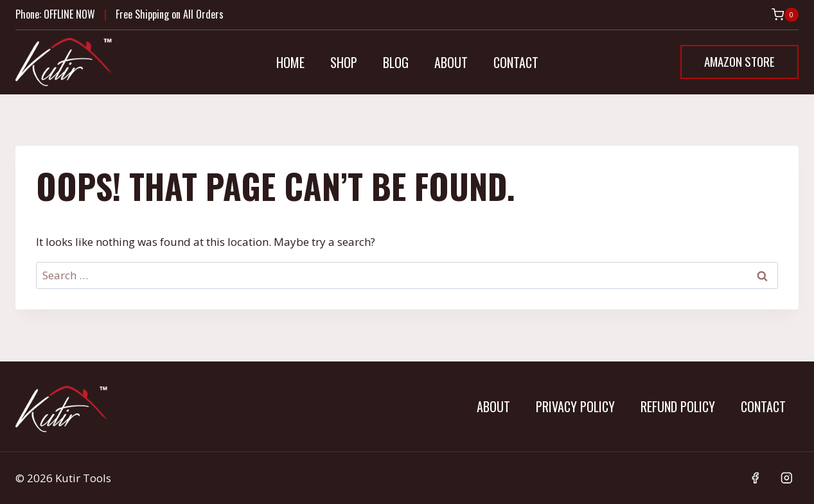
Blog (396, 62)
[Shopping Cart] (785, 15)
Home (290, 62)
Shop (344, 62)
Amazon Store (739, 61)
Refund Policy (678, 406)
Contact (516, 62)
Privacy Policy (575, 406)
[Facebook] (755, 478)
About (451, 62)
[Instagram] (787, 478)
